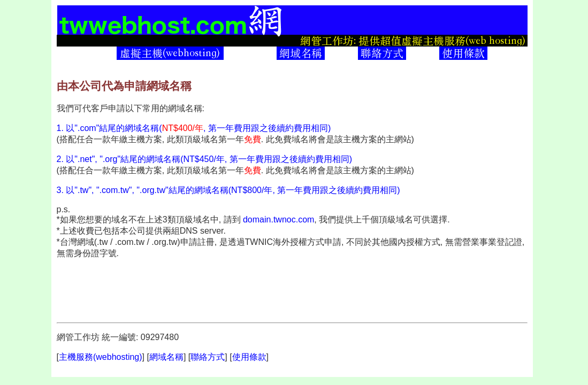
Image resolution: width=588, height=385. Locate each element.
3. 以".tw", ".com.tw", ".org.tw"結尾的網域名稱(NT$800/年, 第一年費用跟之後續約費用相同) (228, 190)
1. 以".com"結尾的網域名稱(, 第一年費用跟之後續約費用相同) (194, 128)
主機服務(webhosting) (101, 357)
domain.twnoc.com (278, 220)
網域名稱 (166, 357)
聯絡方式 (208, 357)
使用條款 (249, 357)
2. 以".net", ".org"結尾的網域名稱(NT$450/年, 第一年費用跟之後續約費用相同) (205, 159)
